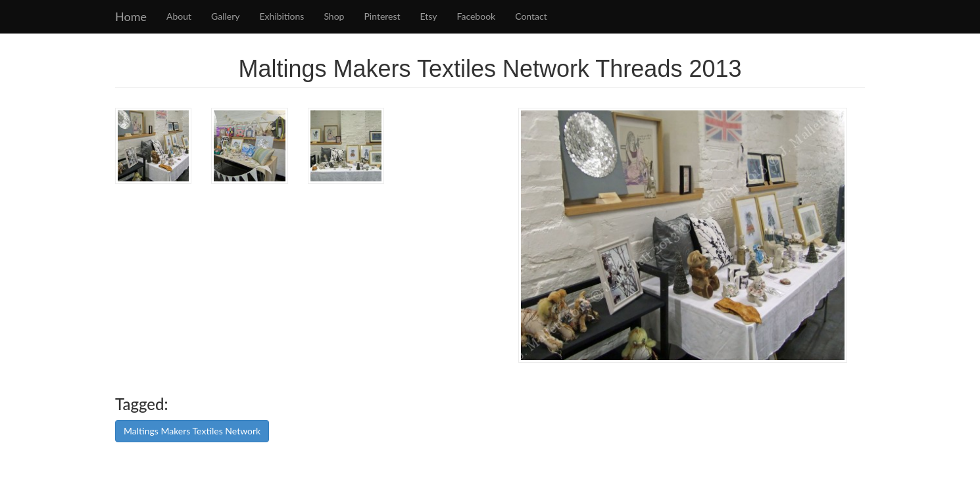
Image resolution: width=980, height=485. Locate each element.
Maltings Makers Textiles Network (192, 431)
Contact (531, 16)
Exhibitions (282, 16)
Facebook (477, 16)
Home (131, 16)
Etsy (429, 16)
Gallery (225, 16)
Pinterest (382, 16)
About (179, 16)
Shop (334, 16)
